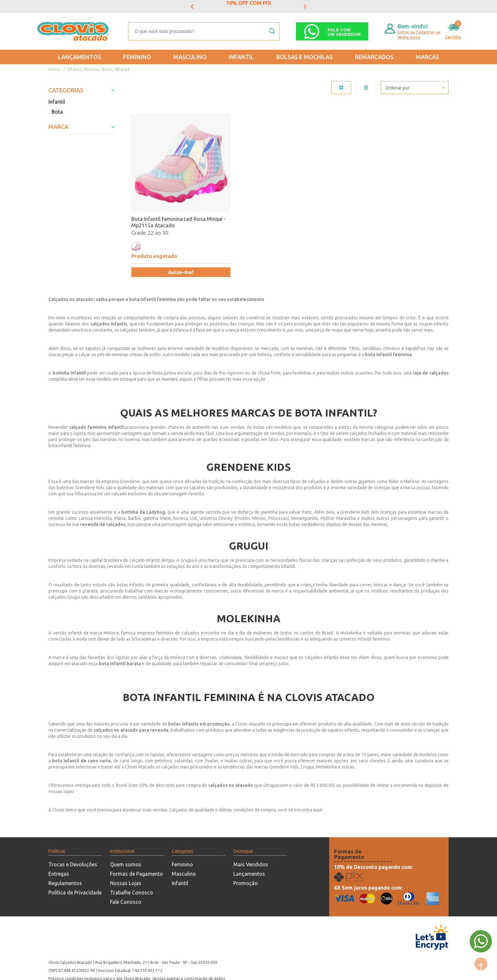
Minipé (123, 69)
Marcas (427, 57)
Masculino (190, 57)
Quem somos (126, 842)
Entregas (59, 851)
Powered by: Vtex (64, 971)
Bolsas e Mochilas (304, 57)
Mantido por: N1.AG (108, 971)
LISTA (366, 88)
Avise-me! (170, 250)
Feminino (137, 57)
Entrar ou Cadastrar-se (419, 32)
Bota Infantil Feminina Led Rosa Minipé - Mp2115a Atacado (168, 200)
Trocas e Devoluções (73, 842)
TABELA (341, 88)
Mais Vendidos (251, 842)
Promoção (246, 861)
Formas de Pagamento (137, 851)
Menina (92, 69)
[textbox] (204, 31)
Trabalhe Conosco (132, 870)
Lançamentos (80, 57)
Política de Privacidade (75, 870)
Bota (107, 69)
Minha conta (409, 37)
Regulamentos (65, 861)
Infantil (241, 57)
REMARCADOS (374, 57)
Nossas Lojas (126, 861)
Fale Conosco (126, 879)
